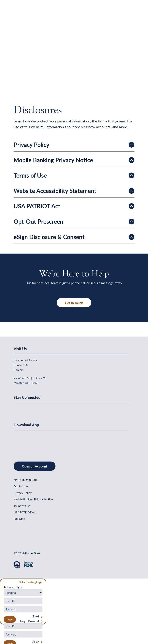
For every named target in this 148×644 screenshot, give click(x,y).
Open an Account (35, 466)
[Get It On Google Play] (43, 442)
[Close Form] (5, 583)
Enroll (36, 616)
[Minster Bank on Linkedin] (26, 409)
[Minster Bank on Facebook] (17, 409)
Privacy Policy (23, 493)
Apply (36, 642)
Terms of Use (22, 506)
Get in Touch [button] (74, 303)
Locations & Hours (25, 360)
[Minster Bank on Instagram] (44, 409)
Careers (18, 370)
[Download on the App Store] (23, 442)
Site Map (19, 519)
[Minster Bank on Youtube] (35, 409)
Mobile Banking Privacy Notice (33, 499)
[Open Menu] (127, 12)
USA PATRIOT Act (25, 512)
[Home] (21, 12)
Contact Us (21, 365)
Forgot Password (29, 621)
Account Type (13, 587)
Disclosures (21, 486)
